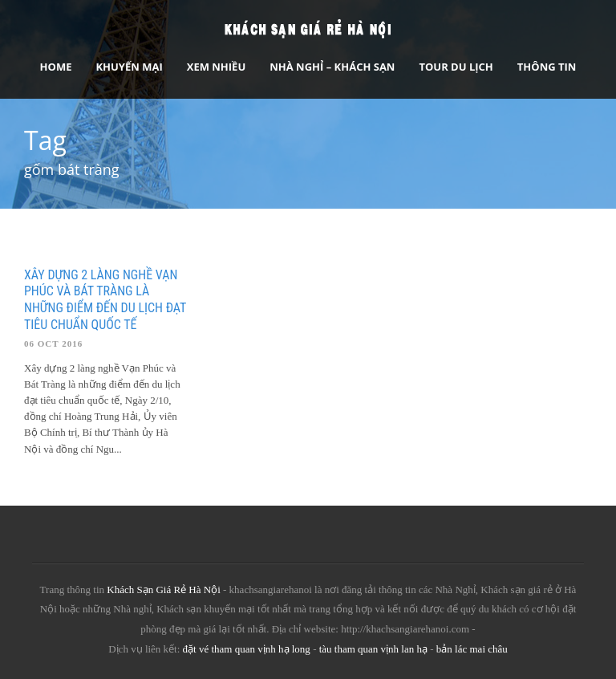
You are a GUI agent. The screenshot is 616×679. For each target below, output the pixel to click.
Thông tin (547, 67)
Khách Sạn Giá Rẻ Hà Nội (164, 590)
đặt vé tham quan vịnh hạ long (247, 649)
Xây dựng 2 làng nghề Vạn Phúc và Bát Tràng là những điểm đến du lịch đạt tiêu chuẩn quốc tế (105, 300)
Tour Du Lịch (456, 67)
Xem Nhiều (217, 67)
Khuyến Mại (129, 67)
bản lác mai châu (472, 649)
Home (56, 67)
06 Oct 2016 (53, 344)
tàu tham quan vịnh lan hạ (373, 649)
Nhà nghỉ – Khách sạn (332, 67)
